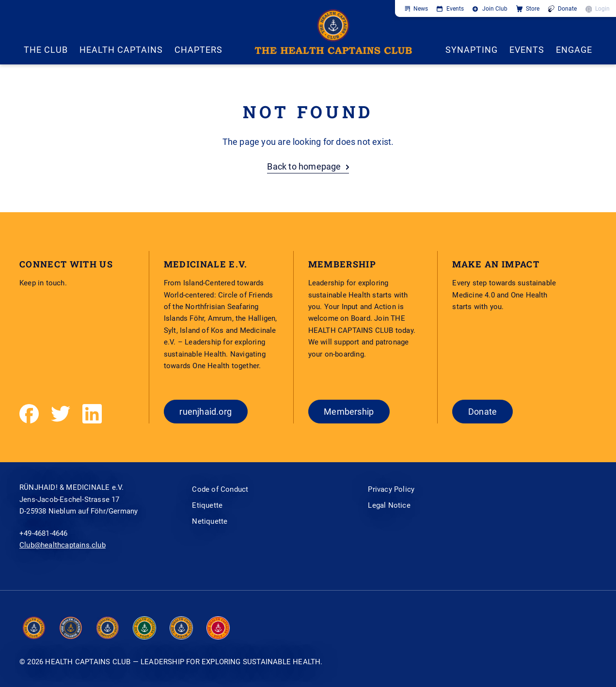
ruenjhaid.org (205, 412)
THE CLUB (46, 50)
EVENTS (527, 50)
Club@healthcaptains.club (63, 545)
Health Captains (121, 50)
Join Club (495, 9)
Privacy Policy (391, 489)
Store (533, 9)
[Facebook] (29, 414)
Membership (349, 412)
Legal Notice (389, 505)
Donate (567, 9)
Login (602, 9)
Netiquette (210, 521)
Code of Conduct (220, 489)
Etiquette (207, 505)
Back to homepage (304, 166)
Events (455, 9)
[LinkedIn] (92, 414)
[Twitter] (61, 414)
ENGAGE (574, 50)
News (421, 9)
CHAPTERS (198, 50)
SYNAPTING (472, 50)
